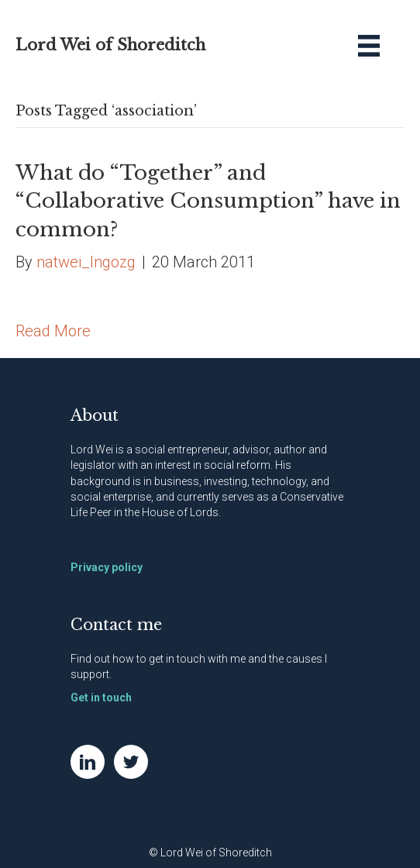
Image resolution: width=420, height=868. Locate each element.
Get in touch (101, 697)
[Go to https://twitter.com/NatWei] (131, 762)
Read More (53, 331)
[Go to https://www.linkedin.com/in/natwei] (88, 762)
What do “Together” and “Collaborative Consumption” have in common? (208, 201)
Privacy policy (107, 567)
